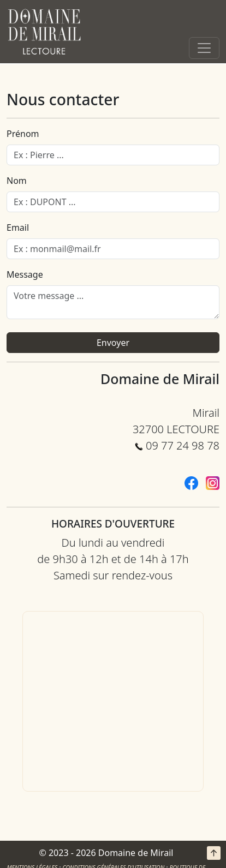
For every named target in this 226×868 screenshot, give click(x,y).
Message (25, 274)
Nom (17, 181)
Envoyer (113, 343)
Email (18, 228)
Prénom (23, 134)
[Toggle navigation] (204, 48)
